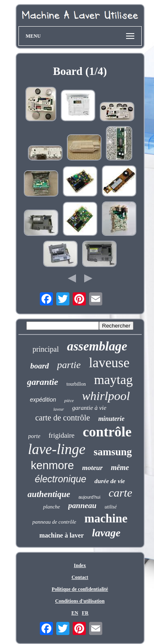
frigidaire (61, 435)
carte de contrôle (63, 418)
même (120, 468)
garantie (43, 382)
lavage (106, 533)
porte (34, 436)
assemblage (97, 346)
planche (52, 507)
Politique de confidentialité (80, 589)
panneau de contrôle (54, 522)
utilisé (111, 507)
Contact (80, 577)
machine (106, 518)
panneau (82, 505)
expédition (43, 400)
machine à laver (62, 535)
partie (69, 365)
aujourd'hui (89, 497)
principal (46, 349)
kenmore (52, 465)
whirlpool (106, 396)
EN (75, 613)
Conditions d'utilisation (80, 601)
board (40, 366)
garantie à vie (89, 408)
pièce (69, 400)
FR (85, 613)
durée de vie (110, 481)
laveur (59, 409)
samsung (113, 452)
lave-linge (57, 449)
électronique (61, 479)
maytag (113, 380)
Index (80, 565)
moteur (92, 468)
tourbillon (76, 384)
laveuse (109, 363)
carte (120, 493)
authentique (49, 494)
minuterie (111, 419)
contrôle (107, 432)
